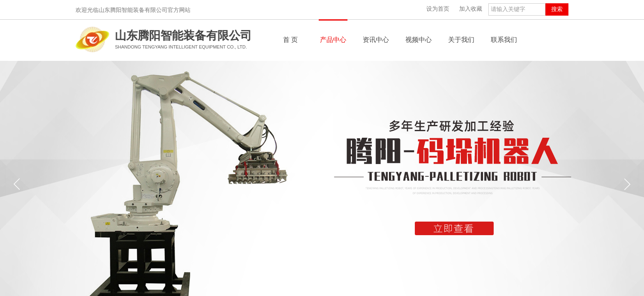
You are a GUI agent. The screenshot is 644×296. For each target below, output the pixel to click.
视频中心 (419, 40)
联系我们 (504, 40)
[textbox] (517, 9)
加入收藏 (471, 9)
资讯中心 (376, 40)
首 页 (290, 40)
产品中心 (333, 40)
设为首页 (438, 9)
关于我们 (461, 40)
